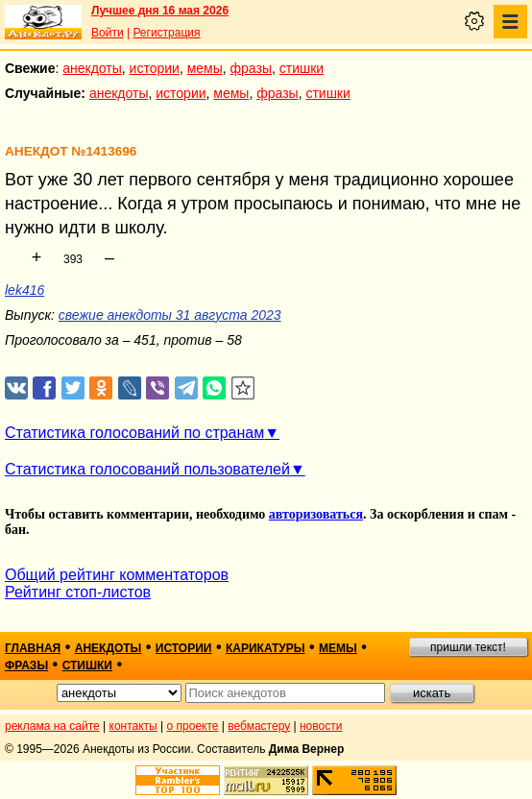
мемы (205, 68)
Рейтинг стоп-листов (78, 592)
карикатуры (266, 648)
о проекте (193, 726)
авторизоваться (316, 514)
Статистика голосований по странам (134, 433)
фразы (251, 68)
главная (33, 648)
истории (155, 68)
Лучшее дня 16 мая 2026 (160, 11)
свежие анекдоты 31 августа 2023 (170, 315)
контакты (133, 726)
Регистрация (166, 33)
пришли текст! (468, 647)
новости (321, 726)
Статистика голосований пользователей (147, 469)
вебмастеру (259, 726)
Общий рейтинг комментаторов (117, 575)
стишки (302, 68)
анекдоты (92, 68)
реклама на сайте (52, 726)
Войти (108, 33)
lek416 (24, 290)
